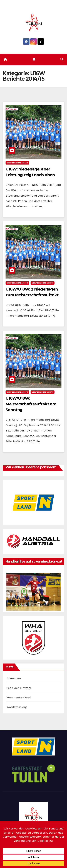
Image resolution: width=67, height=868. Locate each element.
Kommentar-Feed (19, 697)
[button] (62, 59)
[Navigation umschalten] (34, 59)
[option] (33, 502)
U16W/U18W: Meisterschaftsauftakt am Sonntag (31, 404)
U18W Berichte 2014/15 (42, 283)
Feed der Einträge (19, 688)
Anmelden (14, 678)
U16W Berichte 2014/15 (17, 163)
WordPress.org (17, 707)
